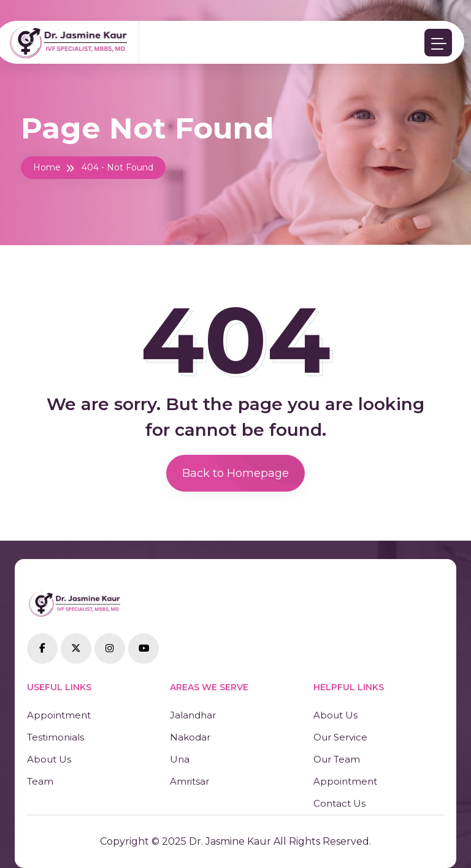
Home (47, 167)
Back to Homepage (235, 473)
